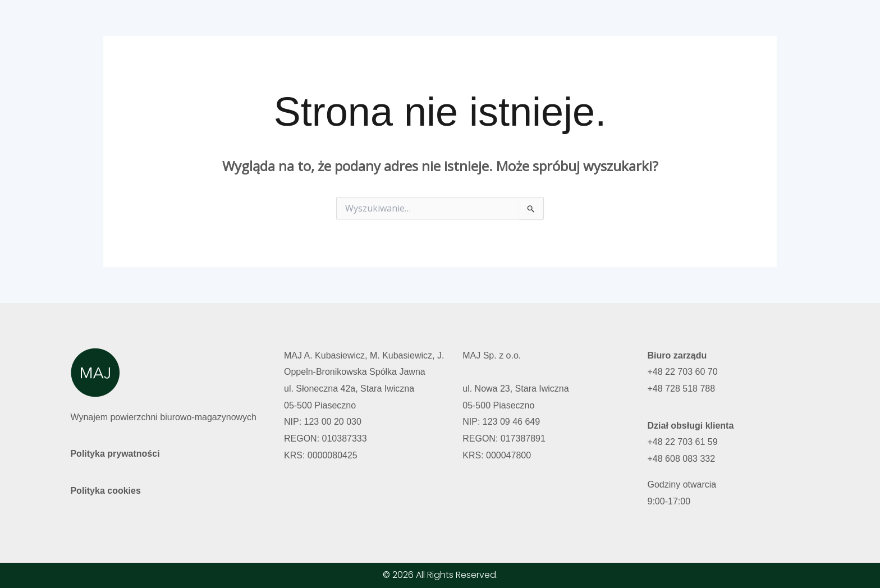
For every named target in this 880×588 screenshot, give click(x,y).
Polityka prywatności (115, 454)
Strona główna (448, 24)
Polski (706, 24)
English (752, 24)
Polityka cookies (105, 491)
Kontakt (659, 24)
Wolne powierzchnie (539, 24)
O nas (612, 24)
